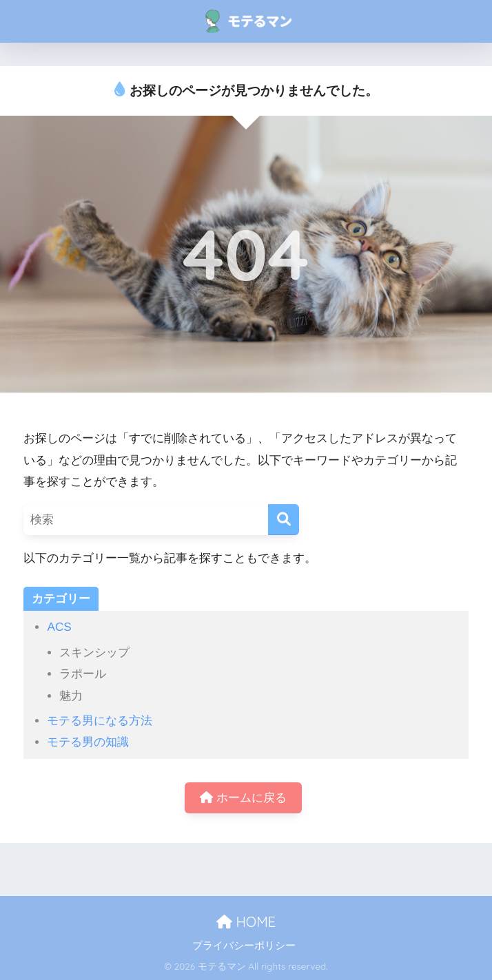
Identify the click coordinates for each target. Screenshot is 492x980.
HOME (246, 922)
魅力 (71, 696)
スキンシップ (94, 653)
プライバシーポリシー (244, 946)
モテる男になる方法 (100, 721)
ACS (59, 627)
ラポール (83, 674)
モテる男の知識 (88, 742)
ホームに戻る (243, 798)
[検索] (284, 520)
